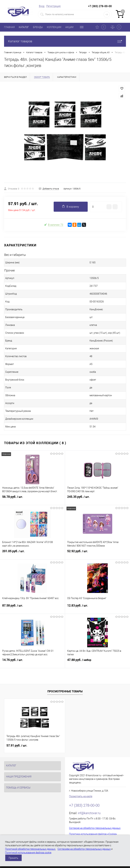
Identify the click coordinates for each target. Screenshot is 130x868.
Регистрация (53, 6)
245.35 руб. (97, 499)
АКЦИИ (69, 27)
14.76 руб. (32, 663)
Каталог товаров (65, 41)
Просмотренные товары (65, 691)
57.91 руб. (17, 746)
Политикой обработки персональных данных (30, 849)
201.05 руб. (32, 554)
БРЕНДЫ (38, 27)
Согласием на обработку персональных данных (84, 849)
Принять (13, 858)
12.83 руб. (97, 608)
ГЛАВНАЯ (9, 27)
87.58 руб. (32, 608)
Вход (42, 6)
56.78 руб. (32, 499)
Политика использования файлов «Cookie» (93, 834)
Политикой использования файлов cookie (28, 853)
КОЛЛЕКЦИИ (54, 27)
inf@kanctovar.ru (89, 813)
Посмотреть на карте (81, 796)
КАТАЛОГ (24, 27)
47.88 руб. (97, 663)
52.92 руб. (97, 554)
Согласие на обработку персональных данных (95, 828)
